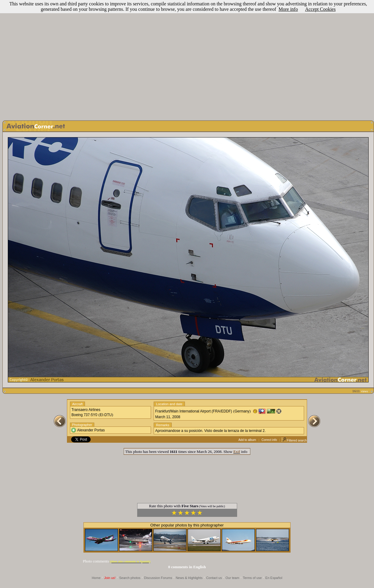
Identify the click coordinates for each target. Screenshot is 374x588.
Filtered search (294, 440)
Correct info (269, 440)
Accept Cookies (320, 9)
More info (288, 9)
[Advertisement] (186, 59)
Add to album (247, 440)
